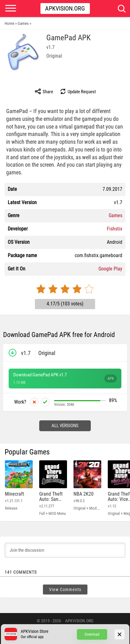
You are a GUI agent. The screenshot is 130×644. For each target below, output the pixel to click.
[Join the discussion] (65, 550)
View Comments (65, 589)
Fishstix (115, 229)
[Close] (120, 634)
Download (92, 634)
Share (44, 91)
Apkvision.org (65, 8)
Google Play (110, 269)
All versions (65, 426)
